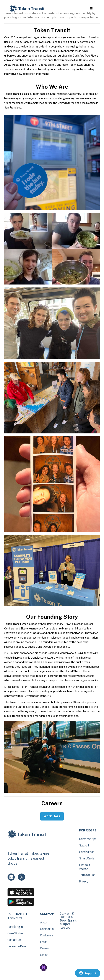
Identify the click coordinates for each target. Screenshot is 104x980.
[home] (27, 9)
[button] (91, 9)
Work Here (52, 816)
